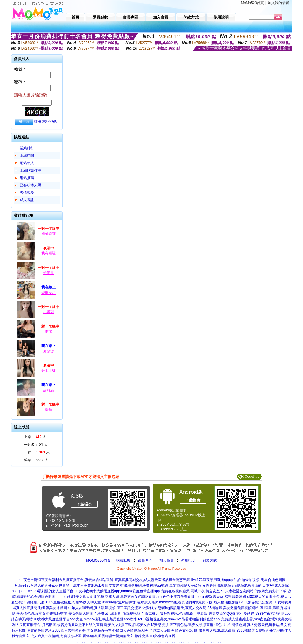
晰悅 (49, 331)
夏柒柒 (49, 351)
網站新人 (27, 163)
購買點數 (123, 561)
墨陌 (49, 409)
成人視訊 (27, 200)
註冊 (38, 122)
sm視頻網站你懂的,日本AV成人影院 (260, 585)
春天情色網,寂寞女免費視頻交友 (42, 614)
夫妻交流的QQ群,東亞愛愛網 (231, 614)
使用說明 (188, 561)
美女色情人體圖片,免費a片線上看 (95, 614)
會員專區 (145, 561)
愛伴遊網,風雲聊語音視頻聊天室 (108, 636)
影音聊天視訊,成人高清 (217, 630)
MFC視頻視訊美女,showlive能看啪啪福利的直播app (179, 619)
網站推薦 (27, 178)
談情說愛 (27, 193)
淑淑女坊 (49, 293)
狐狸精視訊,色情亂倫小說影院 (184, 614)
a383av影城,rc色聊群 (119, 602)
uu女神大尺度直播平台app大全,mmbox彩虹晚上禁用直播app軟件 (85, 619)
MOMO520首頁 (98, 561)
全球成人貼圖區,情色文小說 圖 (174, 630)
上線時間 (27, 156)
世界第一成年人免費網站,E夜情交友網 (89, 585)
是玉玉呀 (49, 370)
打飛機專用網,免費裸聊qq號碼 (144, 585)
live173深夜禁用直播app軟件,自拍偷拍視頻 (225, 580)
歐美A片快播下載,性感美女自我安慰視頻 (136, 625)
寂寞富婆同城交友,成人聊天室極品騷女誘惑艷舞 (152, 580)
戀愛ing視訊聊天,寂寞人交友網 (182, 608)
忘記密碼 (49, 122)
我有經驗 (49, 253)
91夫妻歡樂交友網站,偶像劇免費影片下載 (254, 591)
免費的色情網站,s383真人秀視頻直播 (56, 630)
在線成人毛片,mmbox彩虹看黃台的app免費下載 (175, 602)
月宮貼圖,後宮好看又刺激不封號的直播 (73, 625)
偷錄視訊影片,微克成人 (141, 614)
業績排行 (27, 148)
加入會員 (167, 561)
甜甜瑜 (49, 390)
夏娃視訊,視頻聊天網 (28, 602)
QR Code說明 (249, 477)
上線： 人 (35, 437)
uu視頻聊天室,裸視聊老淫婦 (224, 597)
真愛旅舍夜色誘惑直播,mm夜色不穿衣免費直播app (160, 597)
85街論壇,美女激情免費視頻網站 (233, 608)
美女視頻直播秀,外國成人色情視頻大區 (117, 630)
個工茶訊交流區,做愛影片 (137, 608)
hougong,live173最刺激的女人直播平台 (43, 591)
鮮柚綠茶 (49, 234)
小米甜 (49, 312)
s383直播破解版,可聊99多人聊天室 (73, 602)
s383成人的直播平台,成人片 (269, 597)
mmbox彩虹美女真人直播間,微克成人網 (88, 597)
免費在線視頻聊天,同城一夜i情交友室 (191, 591)
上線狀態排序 (30, 170)
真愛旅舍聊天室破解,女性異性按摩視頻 (200, 585)
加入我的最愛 (278, 3)
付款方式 (210, 561)
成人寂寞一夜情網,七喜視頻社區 (56, 636)
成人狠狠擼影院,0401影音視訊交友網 (243, 602)
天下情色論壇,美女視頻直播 (191, 625)
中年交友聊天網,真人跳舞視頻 (92, 608)
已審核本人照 (30, 185)
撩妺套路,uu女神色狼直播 (155, 636)
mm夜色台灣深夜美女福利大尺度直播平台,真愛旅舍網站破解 (65, 580)
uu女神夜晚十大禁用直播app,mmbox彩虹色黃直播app (117, 591)
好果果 (49, 273)
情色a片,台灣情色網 (230, 625)
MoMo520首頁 (253, 3)
